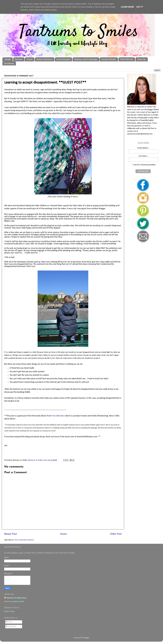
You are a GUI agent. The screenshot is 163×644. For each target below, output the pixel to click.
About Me (142, 59)
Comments (11, 626)
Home (63, 534)
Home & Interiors (44, 59)
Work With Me (127, 59)
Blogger (86, 638)
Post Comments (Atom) (24, 540)
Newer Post (11, 534)
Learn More (127, 7)
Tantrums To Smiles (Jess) (16, 598)
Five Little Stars (58, 416)
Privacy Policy (9, 611)
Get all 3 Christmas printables (145, 165)
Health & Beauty (109, 59)
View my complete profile (14, 602)
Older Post (116, 534)
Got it (140, 7)
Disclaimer (9, 63)
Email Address (143, 148)
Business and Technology (86, 59)
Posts (9, 622)
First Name (143, 156)
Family (8, 59)
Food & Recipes (63, 59)
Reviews (19, 59)
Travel (30, 59)
